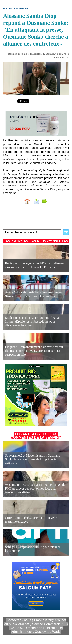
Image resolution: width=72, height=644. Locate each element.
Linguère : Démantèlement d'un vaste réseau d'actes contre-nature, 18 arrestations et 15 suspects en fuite (34, 351)
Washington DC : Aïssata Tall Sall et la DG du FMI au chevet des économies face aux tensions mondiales (35, 489)
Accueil (7, 8)
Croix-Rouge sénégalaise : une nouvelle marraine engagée (31, 520)
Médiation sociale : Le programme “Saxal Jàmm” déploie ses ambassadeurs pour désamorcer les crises (32, 322)
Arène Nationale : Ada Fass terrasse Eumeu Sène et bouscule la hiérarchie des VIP (33, 294)
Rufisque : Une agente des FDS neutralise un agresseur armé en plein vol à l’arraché (34, 265)
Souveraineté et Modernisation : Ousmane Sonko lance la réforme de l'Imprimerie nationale (32, 459)
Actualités (22, 8)
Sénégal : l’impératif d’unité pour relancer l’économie (33, 549)
